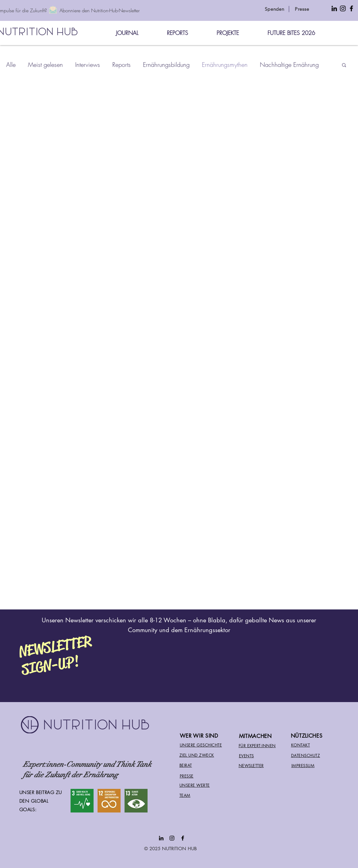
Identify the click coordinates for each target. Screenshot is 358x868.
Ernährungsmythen (225, 65)
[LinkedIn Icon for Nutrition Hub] (334, 8)
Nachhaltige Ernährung (289, 65)
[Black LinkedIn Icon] (161, 838)
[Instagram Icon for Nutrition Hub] (343, 8)
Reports (121, 65)
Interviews (88, 65)
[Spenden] (275, 9)
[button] (344, 65)
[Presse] (302, 9)
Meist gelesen (45, 65)
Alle (11, 65)
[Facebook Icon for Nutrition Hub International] (351, 8)
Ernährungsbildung (166, 65)
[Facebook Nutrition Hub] (183, 838)
